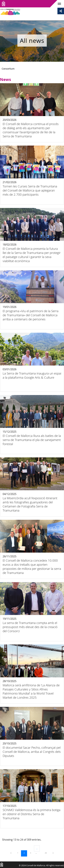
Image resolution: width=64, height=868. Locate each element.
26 (47, 853)
